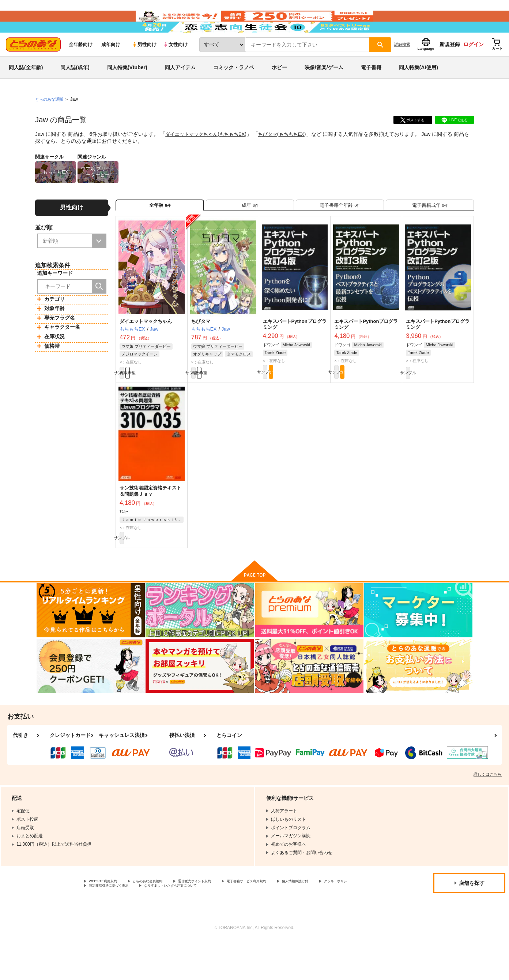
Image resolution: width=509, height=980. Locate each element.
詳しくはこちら (488, 811)
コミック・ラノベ (234, 89)
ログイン (474, 66)
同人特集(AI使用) (418, 89)
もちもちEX (237, 156)
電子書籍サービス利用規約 (283, 918)
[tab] (250, 230)
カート (311, 403)
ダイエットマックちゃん (193, 156)
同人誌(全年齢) (26, 89)
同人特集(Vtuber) (127, 89)
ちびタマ (274, 156)
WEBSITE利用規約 (108, 918)
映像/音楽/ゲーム (324, 89)
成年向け (111, 66)
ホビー (279, 89)
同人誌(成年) (75, 89)
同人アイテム (180, 89)
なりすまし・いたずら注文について (294, 924)
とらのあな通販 (50, 121)
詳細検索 (402, 66)
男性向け (144, 66)
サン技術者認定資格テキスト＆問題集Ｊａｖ (150, 523)
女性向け (175, 66)
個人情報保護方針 (106, 924)
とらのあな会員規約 (162, 918)
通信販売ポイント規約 (219, 918)
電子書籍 (371, 89)
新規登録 (450, 66)
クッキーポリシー (157, 924)
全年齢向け (81, 66)
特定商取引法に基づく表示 (217, 924)
